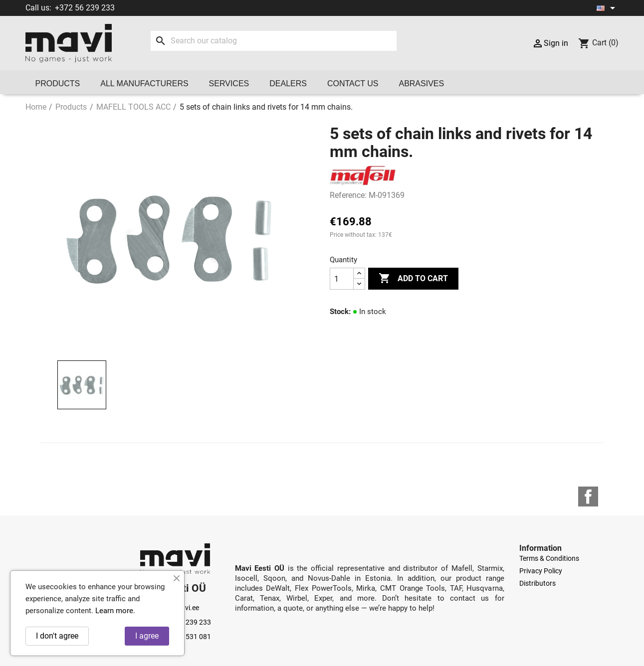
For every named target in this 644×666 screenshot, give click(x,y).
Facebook (588, 497)
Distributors (537, 583)
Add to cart (413, 279)
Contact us (353, 83)
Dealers (288, 83)
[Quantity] (342, 279)
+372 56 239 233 (85, 8)
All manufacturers (144, 83)
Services (229, 83)
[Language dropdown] (608, 8)
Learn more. (115, 611)
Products (58, 83)
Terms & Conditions (549, 558)
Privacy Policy (541, 571)
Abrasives (421, 83)
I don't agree (57, 636)
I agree (147, 636)
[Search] (274, 41)
